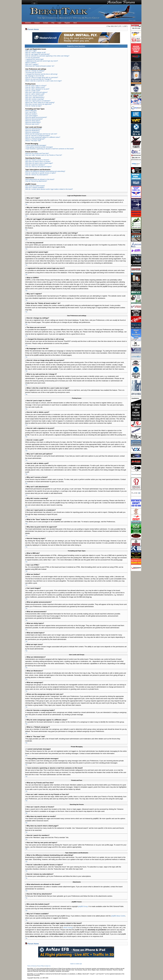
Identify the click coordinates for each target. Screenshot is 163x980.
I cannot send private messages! (36, 145)
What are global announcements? (36, 117)
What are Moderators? (33, 131)
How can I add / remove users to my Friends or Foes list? (44, 155)
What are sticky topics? (33, 121)
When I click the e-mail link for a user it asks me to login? (44, 81)
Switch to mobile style (76, 964)
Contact (46, 23)
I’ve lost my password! (33, 58)
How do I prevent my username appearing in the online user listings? (47, 56)
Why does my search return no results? (38, 162)
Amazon (37, 23)
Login (59, 23)
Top (26, 204)
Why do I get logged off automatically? (38, 54)
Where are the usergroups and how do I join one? (41, 134)
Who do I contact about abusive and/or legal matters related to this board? (49, 189)
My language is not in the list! (35, 76)
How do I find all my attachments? (36, 181)
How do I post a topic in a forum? (36, 86)
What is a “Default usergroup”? (35, 139)
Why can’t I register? (32, 64)
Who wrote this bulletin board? (35, 186)
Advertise (28, 23)
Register (67, 23)
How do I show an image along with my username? (42, 78)
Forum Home (33, 29)
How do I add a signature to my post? (37, 89)
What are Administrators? (34, 129)
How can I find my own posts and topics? (38, 167)
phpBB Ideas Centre (118, 916)
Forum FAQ (40, 966)
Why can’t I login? (31, 51)
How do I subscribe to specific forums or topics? (41, 173)
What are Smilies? (31, 114)
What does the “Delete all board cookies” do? (40, 66)
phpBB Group (83, 906)
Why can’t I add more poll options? (37, 92)
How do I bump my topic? (34, 106)
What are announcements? (34, 119)
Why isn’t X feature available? (35, 188)
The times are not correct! (34, 72)
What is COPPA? (31, 63)
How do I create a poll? (33, 91)
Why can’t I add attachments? (35, 97)
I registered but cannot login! (35, 59)
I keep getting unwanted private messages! (39, 147)
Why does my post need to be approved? (39, 104)
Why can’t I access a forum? (35, 96)
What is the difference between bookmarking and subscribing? (45, 171)
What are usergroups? (33, 132)
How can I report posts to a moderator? (38, 101)
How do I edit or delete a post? (35, 87)
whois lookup (68, 927)
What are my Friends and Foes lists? (37, 153)
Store (75, 23)
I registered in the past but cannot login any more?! (42, 61)
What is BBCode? (31, 111)
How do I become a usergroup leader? (38, 136)
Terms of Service (32, 966)
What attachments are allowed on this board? (40, 179)
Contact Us (47, 966)
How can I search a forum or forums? (37, 160)
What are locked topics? (33, 122)
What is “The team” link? (33, 141)
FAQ (53, 23)
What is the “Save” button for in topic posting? (40, 103)
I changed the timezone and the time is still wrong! (41, 74)
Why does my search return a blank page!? (39, 163)
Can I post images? (32, 116)
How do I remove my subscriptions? (37, 175)
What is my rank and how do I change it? (38, 79)
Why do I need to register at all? (36, 53)
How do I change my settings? (35, 71)
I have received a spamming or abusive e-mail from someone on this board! (50, 149)
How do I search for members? (35, 165)
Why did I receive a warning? (35, 99)
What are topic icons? (32, 124)
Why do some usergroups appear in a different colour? (43, 137)
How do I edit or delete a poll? (35, 94)
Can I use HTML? (31, 112)
